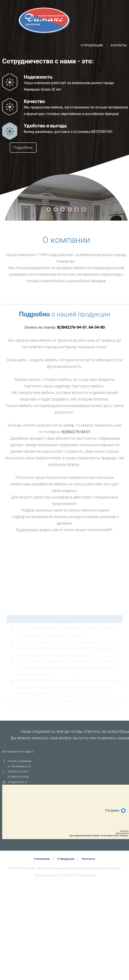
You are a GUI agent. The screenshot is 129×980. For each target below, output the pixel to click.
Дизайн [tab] (64, 716)
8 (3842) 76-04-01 (18, 868)
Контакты (119, 45)
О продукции (92, 45)
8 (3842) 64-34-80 (18, 873)
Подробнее (34, 148)
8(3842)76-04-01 (72, 424)
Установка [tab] (65, 798)
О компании (40, 955)
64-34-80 (97, 424)
